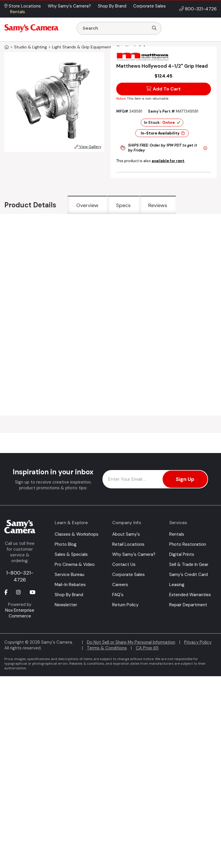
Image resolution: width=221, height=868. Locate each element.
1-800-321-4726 (20, 576)
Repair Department (188, 605)
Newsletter (66, 605)
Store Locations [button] (23, 6)
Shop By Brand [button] (112, 6)
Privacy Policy (198, 642)
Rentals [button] (18, 12)
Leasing (177, 585)
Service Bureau (69, 575)
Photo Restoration (188, 544)
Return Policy (125, 605)
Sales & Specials (71, 554)
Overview (87, 205)
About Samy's (126, 534)
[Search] (154, 28)
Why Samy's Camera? (134, 554)
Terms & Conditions (107, 648)
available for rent (168, 161)
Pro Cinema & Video (75, 564)
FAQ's (118, 595)
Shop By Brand (69, 595)
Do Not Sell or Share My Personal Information (131, 642)
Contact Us (124, 564)
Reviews (158, 205)
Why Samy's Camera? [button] (69, 6)
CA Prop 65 (147, 648)
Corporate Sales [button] (149, 6)
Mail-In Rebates (70, 585)
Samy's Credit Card (188, 575)
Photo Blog (66, 544)
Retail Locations (128, 544)
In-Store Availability (163, 133)
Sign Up (185, 479)
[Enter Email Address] (155, 479)
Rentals (177, 534)
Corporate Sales (128, 575)
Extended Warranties (190, 595)
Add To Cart (163, 89)
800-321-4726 (201, 9)
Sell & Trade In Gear (189, 564)
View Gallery (88, 147)
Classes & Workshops (77, 534)
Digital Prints (182, 554)
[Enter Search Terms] (115, 28)
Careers (120, 585)
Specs (123, 205)
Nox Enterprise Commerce (20, 613)
